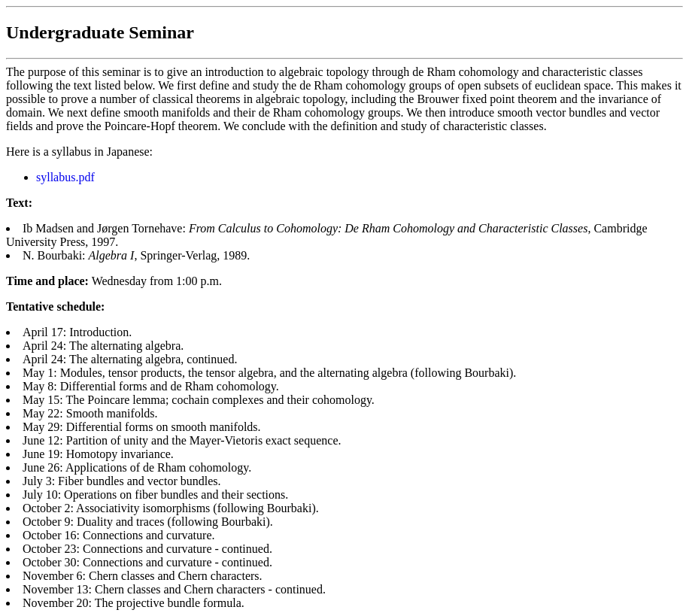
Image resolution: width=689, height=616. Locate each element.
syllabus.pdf (65, 177)
